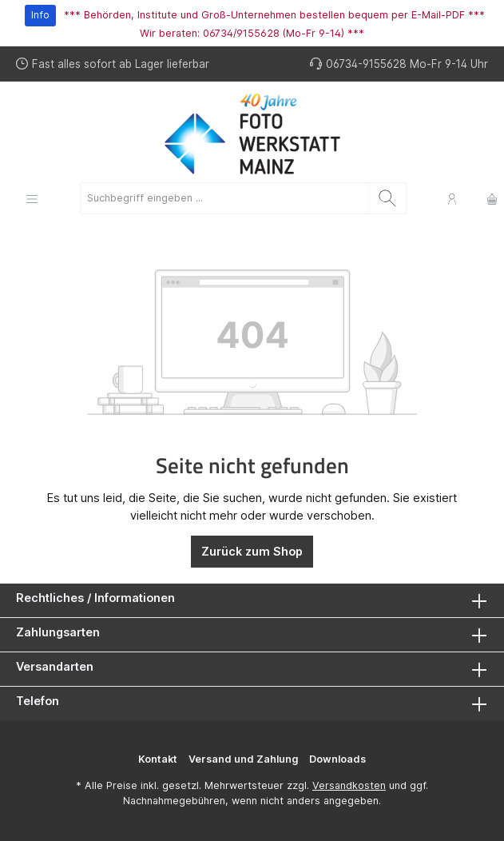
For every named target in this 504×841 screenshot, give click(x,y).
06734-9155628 (366, 64)
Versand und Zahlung (243, 759)
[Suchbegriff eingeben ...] (225, 198)
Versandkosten (349, 785)
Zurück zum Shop (252, 551)
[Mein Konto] (452, 199)
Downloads (337, 759)
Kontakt (158, 759)
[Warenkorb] (487, 199)
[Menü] (32, 199)
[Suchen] (388, 198)
